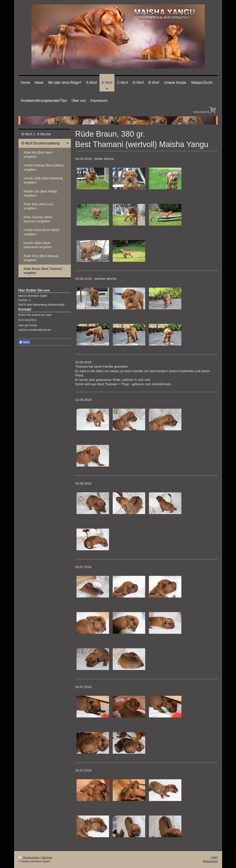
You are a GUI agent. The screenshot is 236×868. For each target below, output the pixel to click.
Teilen (24, 342)
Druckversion (29, 857)
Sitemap (47, 857)
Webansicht (210, 861)
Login (214, 857)
